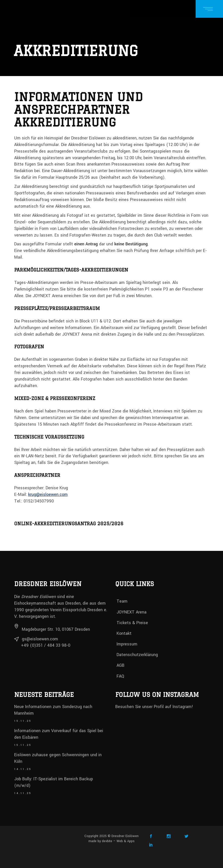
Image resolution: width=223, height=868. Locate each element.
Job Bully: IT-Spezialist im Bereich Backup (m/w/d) (54, 782)
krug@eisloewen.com (48, 494)
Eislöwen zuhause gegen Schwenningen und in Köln (58, 758)
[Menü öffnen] (209, 9)
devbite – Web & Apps (118, 841)
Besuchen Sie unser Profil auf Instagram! (154, 707)
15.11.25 (23, 721)
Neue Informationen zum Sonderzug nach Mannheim (53, 710)
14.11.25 (23, 769)
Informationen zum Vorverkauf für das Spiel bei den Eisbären (59, 734)
